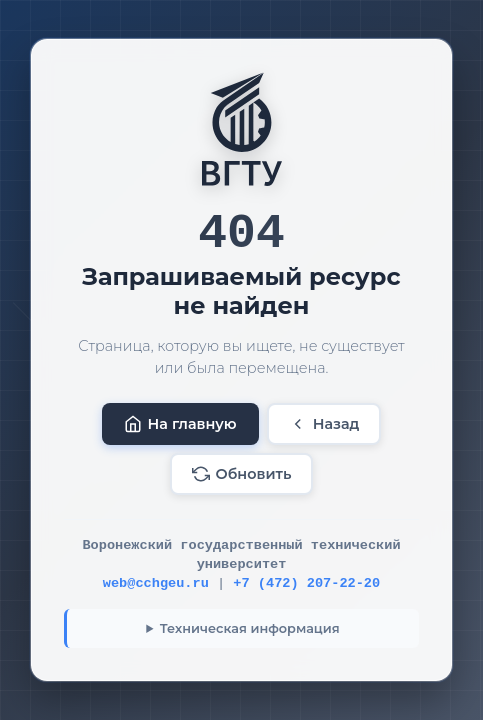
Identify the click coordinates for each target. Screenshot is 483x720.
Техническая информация (250, 628)
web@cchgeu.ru (156, 583)
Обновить (242, 474)
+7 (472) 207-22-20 (306, 583)
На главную (180, 424)
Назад (324, 424)
